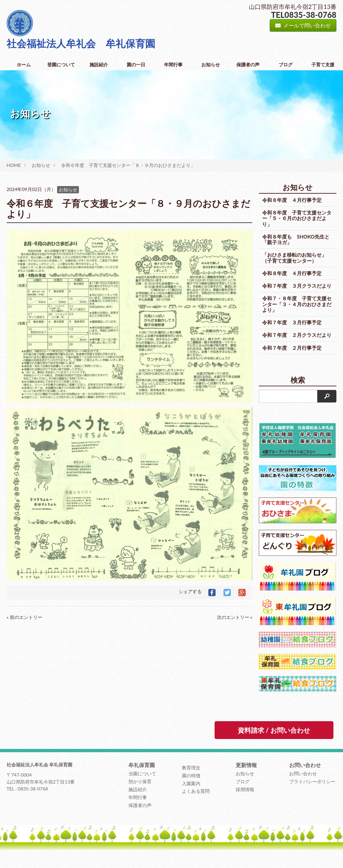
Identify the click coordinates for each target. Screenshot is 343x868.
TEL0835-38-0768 (304, 15)
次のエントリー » (235, 617)
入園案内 (191, 795)
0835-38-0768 (33, 800)
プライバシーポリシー (312, 793)
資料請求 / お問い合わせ (274, 742)
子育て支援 (323, 64)
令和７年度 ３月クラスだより (294, 289)
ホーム (24, 64)
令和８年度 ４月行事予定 (292, 200)
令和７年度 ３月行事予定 (292, 328)
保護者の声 (248, 64)
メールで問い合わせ (303, 25)
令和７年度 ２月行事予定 (292, 359)
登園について (61, 64)
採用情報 (245, 801)
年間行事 (173, 64)
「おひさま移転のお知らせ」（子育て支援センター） (294, 257)
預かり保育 (140, 793)
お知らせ (211, 64)
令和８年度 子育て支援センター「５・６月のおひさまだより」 (294, 218)
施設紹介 (99, 64)
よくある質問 (196, 803)
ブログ (286, 64)
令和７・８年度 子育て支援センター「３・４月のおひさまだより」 (294, 310)
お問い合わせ (303, 785)
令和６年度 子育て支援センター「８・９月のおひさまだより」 (128, 165)
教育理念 (191, 779)
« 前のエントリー (24, 617)
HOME (14, 165)
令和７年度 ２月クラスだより (294, 344)
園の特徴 (191, 787)
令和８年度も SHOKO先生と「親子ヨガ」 (296, 239)
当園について (142, 785)
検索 (298, 391)
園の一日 (136, 64)
